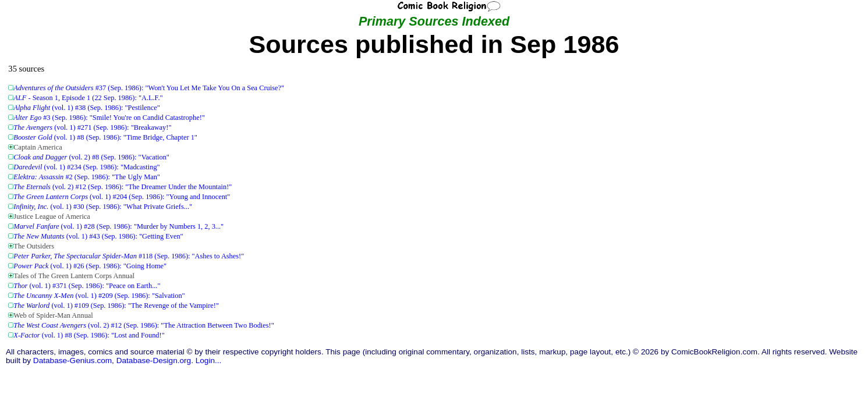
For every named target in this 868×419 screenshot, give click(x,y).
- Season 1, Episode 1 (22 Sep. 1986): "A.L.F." (88, 98)
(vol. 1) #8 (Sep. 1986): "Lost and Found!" (89, 335)
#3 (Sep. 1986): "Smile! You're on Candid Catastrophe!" (109, 118)
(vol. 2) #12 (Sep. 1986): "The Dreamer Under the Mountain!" (123, 187)
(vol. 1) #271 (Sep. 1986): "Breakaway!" (92, 127)
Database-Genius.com (72, 361)
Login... (209, 361)
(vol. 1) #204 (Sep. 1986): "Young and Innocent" (122, 197)
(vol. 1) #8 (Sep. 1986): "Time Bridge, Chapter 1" (105, 137)
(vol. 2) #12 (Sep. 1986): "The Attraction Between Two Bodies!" (144, 325)
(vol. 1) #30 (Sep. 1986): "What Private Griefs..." (103, 207)
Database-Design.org (154, 361)
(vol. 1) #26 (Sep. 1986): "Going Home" (90, 266)
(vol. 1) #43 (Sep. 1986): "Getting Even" (98, 236)
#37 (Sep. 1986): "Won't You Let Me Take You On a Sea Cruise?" (149, 88)
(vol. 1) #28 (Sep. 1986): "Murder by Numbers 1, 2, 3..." (118, 226)
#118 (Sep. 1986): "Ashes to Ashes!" (129, 256)
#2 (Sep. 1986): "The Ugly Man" (87, 177)
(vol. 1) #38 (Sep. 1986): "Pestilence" (86, 108)
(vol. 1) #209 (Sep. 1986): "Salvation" (99, 296)
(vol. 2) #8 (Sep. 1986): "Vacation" (91, 157)
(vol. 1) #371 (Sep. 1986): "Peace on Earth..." (87, 286)
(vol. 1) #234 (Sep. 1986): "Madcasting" (86, 167)
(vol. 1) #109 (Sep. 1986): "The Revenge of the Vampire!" (116, 306)
